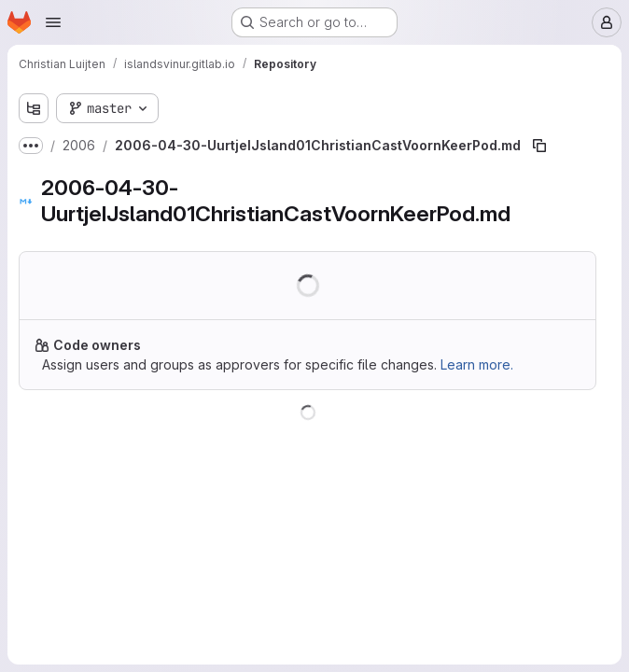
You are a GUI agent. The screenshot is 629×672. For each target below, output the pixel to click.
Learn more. (477, 364)
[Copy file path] (539, 146)
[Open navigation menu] (53, 22)
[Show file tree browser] (34, 108)
